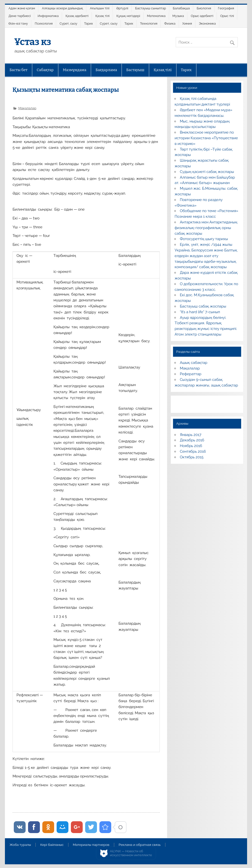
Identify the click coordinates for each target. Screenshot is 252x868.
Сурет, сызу (68, 23)
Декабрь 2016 (192, 440)
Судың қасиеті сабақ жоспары (207, 172)
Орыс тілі (227, 16)
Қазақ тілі (102, 16)
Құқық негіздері (128, 16)
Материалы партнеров (91, 845)
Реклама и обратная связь (140, 845)
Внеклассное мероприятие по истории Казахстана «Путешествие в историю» (206, 138)
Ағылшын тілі (100, 8)
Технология (149, 23)
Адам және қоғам (22, 8)
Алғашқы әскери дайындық (62, 8)
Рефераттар (191, 374)
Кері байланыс (52, 845)
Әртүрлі (122, 8)
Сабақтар (45, 70)
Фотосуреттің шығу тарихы (204, 239)
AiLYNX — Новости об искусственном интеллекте (131, 853)
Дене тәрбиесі (20, 16)
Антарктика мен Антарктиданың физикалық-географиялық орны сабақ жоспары (206, 228)
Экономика (207, 23)
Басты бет (19, 70)
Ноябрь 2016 (191, 446)
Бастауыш (135, 70)
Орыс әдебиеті (202, 16)
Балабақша (181, 8)
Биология (204, 8)
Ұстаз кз (33, 42)
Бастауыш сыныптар (150, 8)
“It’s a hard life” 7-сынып (200, 312)
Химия (187, 23)
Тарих (89, 23)
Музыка (178, 16)
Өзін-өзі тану (18, 23)
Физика (170, 23)
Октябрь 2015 (192, 457)
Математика (156, 16)
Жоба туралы (20, 845)
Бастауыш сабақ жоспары (203, 306)
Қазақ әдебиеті (77, 16)
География (226, 8)
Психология (44, 23)
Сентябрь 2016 (193, 451)
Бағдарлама (106, 70)
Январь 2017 (191, 435)
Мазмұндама (75, 70)
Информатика (48, 16)
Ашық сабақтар (194, 363)
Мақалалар (27, 108)
